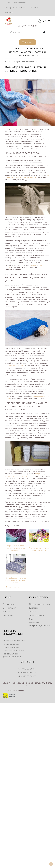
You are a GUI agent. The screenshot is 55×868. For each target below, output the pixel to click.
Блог (31, 619)
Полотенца (16, 52)
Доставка (34, 608)
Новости (34, 8)
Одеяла (29, 52)
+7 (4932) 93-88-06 (27, 673)
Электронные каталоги (16, 8)
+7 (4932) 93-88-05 (27, 669)
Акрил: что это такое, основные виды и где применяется (16, 548)
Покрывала (23, 56)
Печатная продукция (40, 604)
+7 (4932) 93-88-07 (27, 676)
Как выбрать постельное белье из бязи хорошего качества (16, 580)
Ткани (16, 48)
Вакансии (8, 615)
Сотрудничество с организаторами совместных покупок (13, 647)
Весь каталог (9, 608)
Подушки (40, 52)
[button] (27, 32)
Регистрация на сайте (14, 641)
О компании (9, 604)
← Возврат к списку (13, 587)
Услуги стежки (36, 615)
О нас (8, 3)
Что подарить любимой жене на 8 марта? (39, 549)
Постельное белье (32, 48)
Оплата (33, 612)
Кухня (35, 56)
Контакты (9, 13)
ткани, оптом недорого (14, 366)
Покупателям (20, 3)
